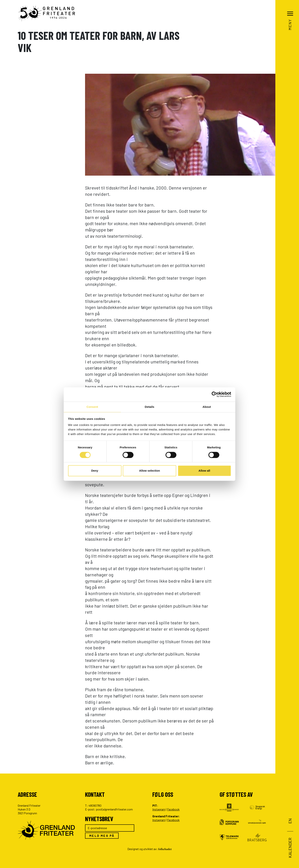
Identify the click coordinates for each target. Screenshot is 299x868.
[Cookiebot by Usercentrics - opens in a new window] (214, 394)
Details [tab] (149, 407)
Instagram (159, 809)
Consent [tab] (92, 407)
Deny (95, 471)
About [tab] (207, 407)
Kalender (290, 848)
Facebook (173, 809)
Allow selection (149, 471)
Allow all (204, 471)
